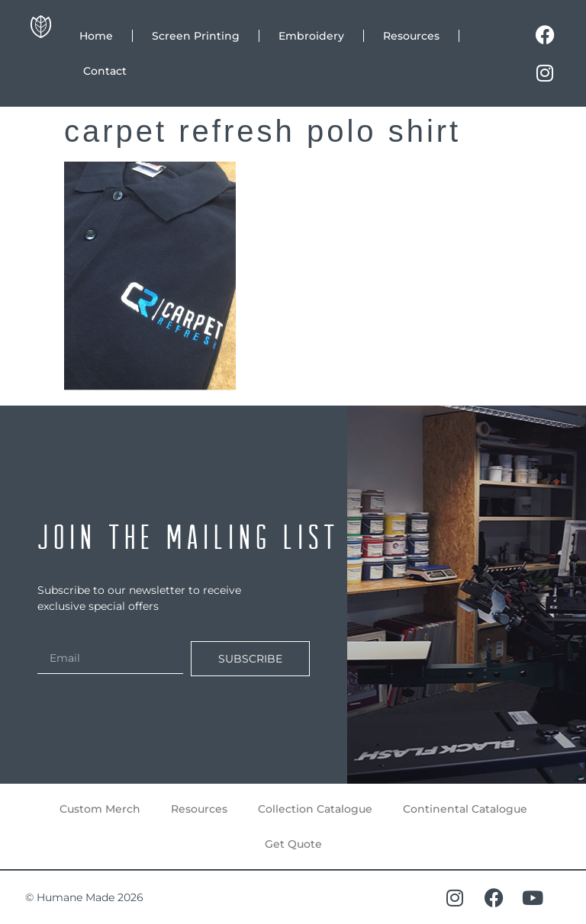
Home (96, 36)
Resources (411, 36)
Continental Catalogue (465, 809)
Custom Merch (100, 809)
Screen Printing (196, 36)
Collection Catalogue (315, 809)
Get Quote (293, 844)
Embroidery (311, 36)
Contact (105, 71)
